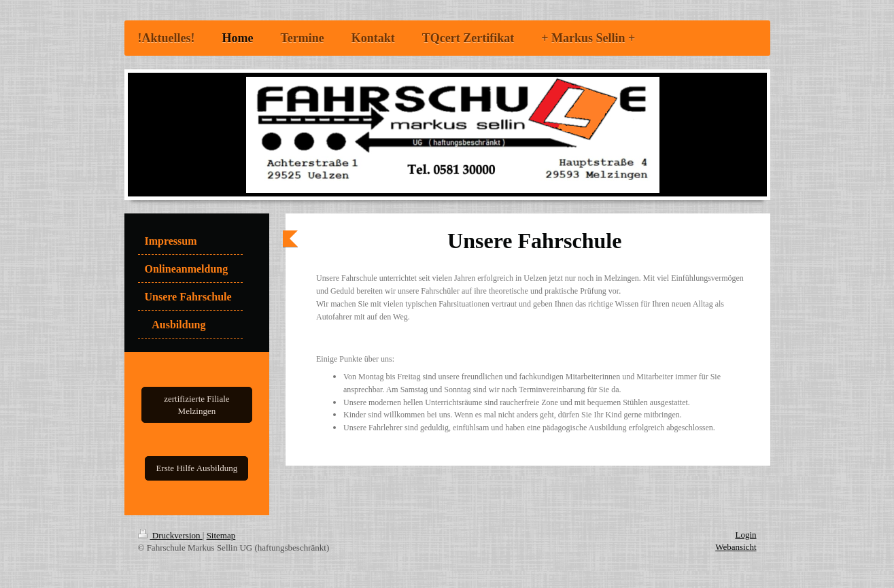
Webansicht (736, 547)
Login (745, 535)
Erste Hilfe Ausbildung (196, 468)
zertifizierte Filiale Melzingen (196, 405)
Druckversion (170, 535)
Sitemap (221, 535)
